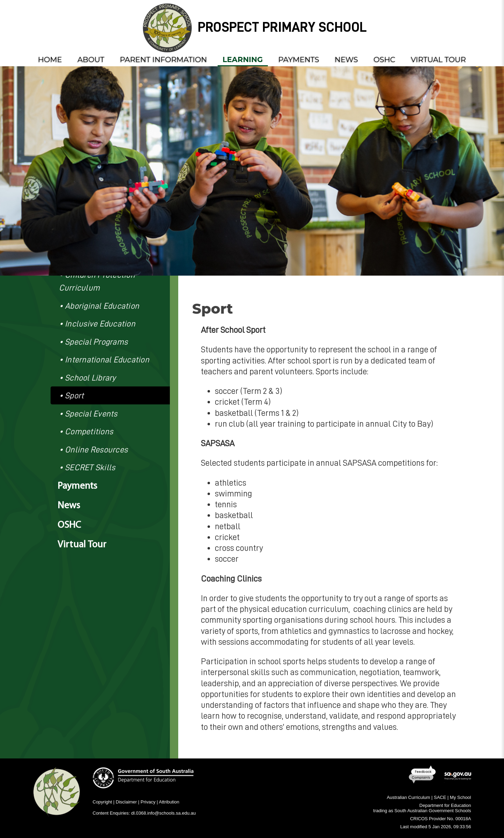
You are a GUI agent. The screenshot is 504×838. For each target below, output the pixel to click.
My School (461, 797)
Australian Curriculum (408, 797)
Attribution (169, 802)
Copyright (103, 802)
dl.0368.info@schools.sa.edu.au (163, 813)
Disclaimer (126, 802)
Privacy (148, 802)
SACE (440, 797)
